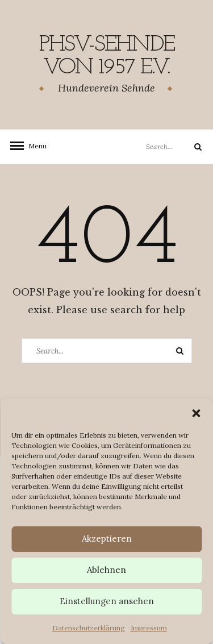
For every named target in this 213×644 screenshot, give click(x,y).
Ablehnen (106, 570)
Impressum (149, 628)
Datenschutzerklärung (89, 628)
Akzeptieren (107, 539)
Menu (34, 146)
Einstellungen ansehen (107, 601)
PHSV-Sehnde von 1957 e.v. (107, 56)
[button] (196, 413)
